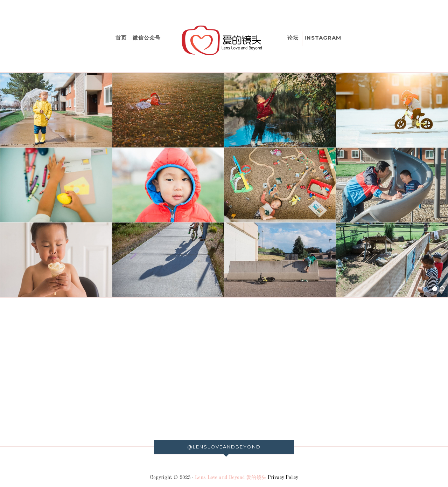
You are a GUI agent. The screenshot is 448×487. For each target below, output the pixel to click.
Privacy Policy (283, 478)
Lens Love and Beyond (220, 478)
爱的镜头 (224, 40)
